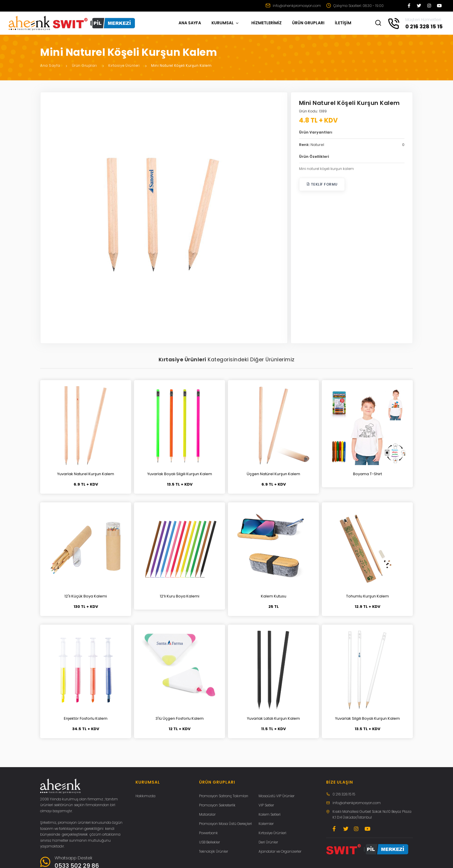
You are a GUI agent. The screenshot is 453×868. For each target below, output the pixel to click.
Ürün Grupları (85, 65)
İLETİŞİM (343, 23)
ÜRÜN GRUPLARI (308, 23)
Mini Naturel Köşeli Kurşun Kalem (181, 65)
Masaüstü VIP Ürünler (276, 796)
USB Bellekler (209, 842)
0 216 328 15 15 (344, 794)
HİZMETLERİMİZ (267, 23)
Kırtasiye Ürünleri (124, 65)
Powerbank (208, 833)
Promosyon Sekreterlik (217, 805)
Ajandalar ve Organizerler (280, 851)
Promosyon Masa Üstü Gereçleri (225, 824)
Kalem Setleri (270, 814)
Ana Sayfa (50, 65)
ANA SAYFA (190, 23)
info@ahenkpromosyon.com (293, 6)
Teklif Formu (322, 184)
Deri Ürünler (268, 842)
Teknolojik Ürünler (213, 851)
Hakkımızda (145, 796)
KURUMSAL (225, 23)
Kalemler (266, 824)
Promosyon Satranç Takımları (224, 796)
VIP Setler (266, 805)
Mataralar (207, 814)
